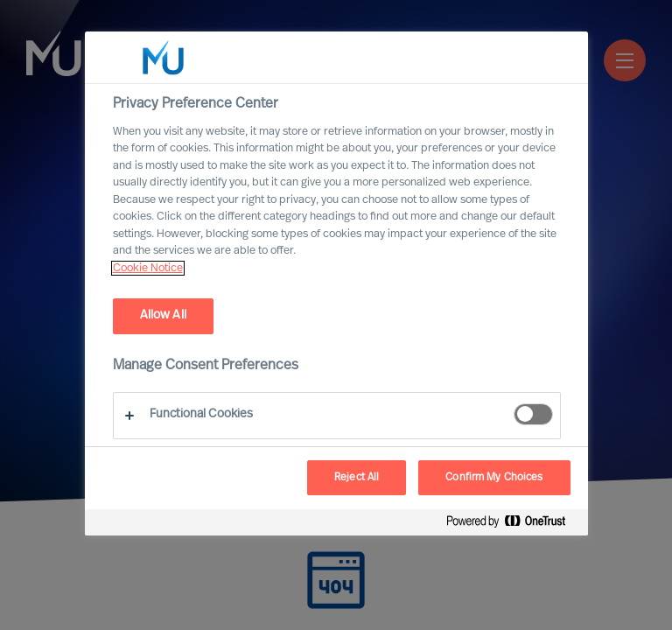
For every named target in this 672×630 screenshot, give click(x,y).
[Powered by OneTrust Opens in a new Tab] (513, 525)
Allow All (163, 315)
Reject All (357, 478)
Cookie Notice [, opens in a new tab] (148, 268)
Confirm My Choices (494, 478)
